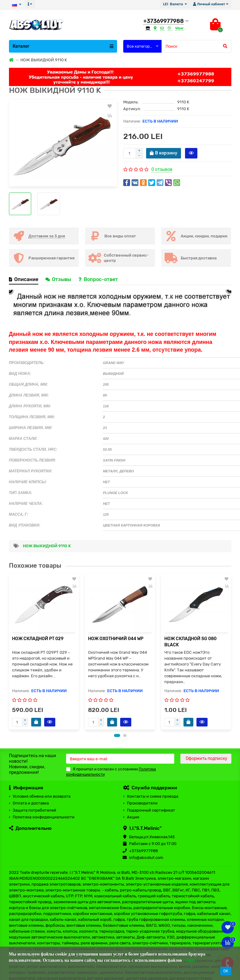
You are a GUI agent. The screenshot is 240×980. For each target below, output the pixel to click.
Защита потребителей (34, 810)
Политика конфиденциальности (44, 817)
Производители (142, 803)
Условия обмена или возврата (42, 796)
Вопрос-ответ (98, 279)
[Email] (120, 759)
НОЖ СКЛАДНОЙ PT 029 (38, 639)
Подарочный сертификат (151, 810)
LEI (173, 4)
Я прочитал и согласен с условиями (111, 772)
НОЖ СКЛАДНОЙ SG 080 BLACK (190, 642)
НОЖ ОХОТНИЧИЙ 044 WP (116, 639)
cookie (189, 960)
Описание (24, 279)
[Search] (196, 46)
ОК (226, 971)
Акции (133, 817)
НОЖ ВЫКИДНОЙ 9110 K (47, 546)
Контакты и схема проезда (153, 796)
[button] (117, 735)
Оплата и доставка (31, 803)
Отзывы (59, 279)
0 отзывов (162, 169)
